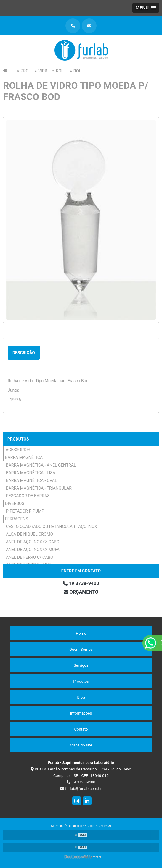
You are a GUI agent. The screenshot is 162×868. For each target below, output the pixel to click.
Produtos (18, 439)
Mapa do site (81, 745)
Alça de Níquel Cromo (29, 534)
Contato (81, 729)
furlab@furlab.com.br (81, 789)
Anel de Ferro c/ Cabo (30, 557)
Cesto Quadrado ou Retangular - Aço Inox (52, 527)
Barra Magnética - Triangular (39, 488)
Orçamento (81, 592)
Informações (81, 713)
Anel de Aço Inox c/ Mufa (33, 550)
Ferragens (17, 519)
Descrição (24, 353)
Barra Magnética (24, 457)
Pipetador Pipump (25, 511)
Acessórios (18, 450)
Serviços (81, 665)
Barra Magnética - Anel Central (41, 465)
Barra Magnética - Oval (32, 480)
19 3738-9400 (81, 583)
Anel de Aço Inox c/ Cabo (33, 542)
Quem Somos (81, 649)
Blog (81, 697)
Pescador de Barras (28, 496)
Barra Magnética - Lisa (31, 473)
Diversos (15, 503)
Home (81, 633)
